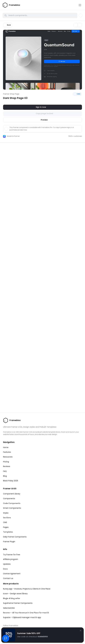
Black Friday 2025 (11, 481)
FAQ (5, 471)
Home (6, 447)
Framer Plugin (9, 542)
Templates (8, 532)
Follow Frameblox (11, 626)
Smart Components (12, 508)
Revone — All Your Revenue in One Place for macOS (26, 613)
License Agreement (12, 574)
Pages (6, 527)
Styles (6, 513)
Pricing (6, 462)
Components (9, 498)
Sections (7, 518)
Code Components (12, 503)
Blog (5, 476)
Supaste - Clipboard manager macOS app (22, 617)
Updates (7, 564)
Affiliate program (11, 559)
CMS (5, 522)
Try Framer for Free (12, 555)
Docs (5, 569)
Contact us (8, 578)
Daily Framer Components (15, 537)
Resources (8, 457)
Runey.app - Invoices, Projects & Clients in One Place (27, 589)
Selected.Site (9, 608)
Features (7, 452)
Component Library (12, 494)
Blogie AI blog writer (12, 598)
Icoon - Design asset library (15, 594)
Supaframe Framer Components (18, 603)
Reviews (7, 466)
